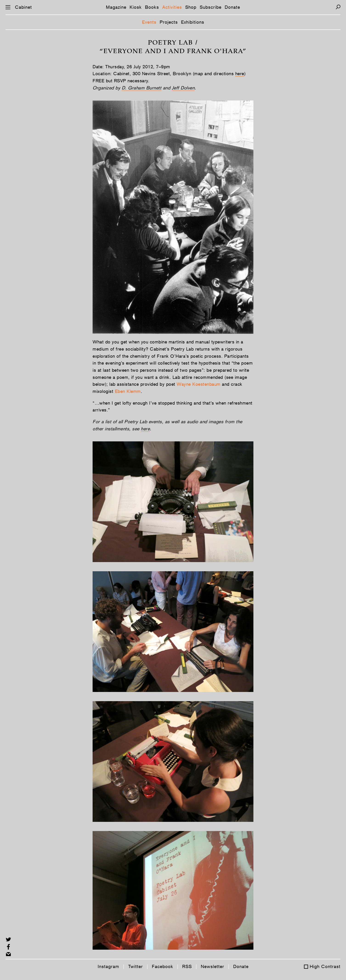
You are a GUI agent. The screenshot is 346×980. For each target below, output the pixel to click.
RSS (187, 966)
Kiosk (136, 7)
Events (149, 22)
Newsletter (213, 966)
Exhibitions (193, 22)
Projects (169, 22)
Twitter (136, 966)
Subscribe (211, 7)
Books (152, 7)
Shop (191, 7)
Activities (172, 7)
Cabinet (23, 7)
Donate (232, 7)
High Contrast (325, 966)
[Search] (338, 7)
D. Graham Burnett (142, 88)
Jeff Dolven (183, 88)
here (240, 74)
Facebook (163, 966)
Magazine (116, 7)
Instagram (108, 966)
